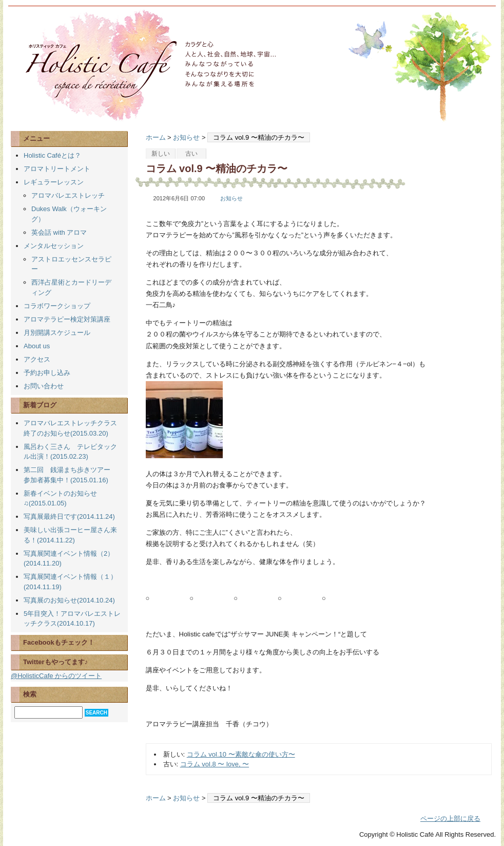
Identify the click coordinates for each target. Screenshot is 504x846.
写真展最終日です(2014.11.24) (69, 516)
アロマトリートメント (57, 169)
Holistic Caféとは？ (52, 155)
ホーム (156, 137)
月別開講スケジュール (57, 333)
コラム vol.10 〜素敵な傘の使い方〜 (241, 754)
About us (37, 346)
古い (191, 154)
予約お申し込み (47, 373)
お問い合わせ (44, 386)
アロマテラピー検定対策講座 (67, 319)
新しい (161, 154)
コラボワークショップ (57, 306)
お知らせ (186, 137)
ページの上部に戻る (450, 819)
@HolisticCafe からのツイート (56, 676)
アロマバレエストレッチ (68, 195)
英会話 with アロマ (59, 232)
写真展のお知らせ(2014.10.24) (69, 600)
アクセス (37, 359)
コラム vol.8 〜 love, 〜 (215, 764)
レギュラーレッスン (54, 182)
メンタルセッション (54, 246)
